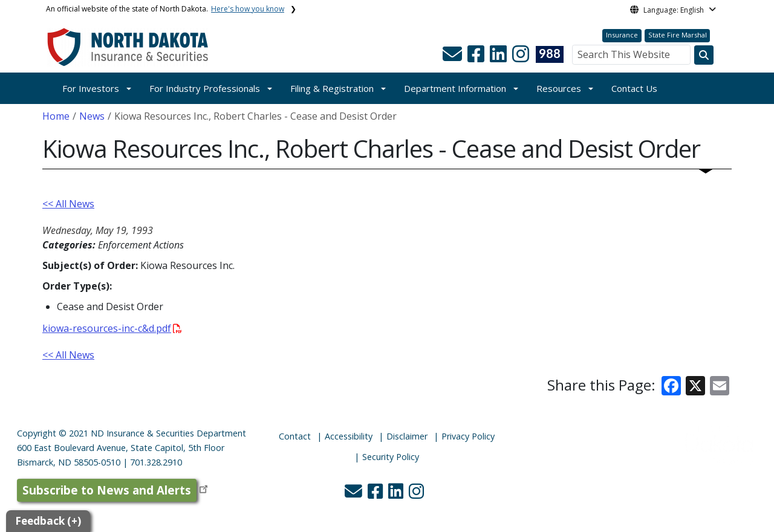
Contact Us (634, 88)
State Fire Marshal (678, 35)
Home (56, 116)
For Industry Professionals (205, 88)
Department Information (455, 88)
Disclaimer (407, 436)
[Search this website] (704, 55)
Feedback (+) (48, 521)
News (92, 116)
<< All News (68, 204)
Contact (295, 436)
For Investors (91, 88)
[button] (454, 57)
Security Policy (391, 457)
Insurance (622, 35)
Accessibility (349, 436)
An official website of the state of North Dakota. (165, 9)
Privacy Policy (468, 436)
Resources (559, 88)
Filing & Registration (332, 88)
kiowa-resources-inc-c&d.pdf (112, 328)
